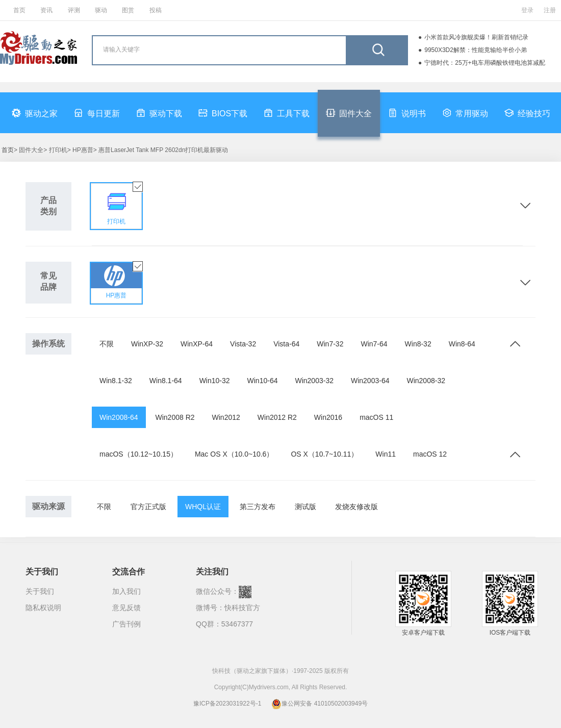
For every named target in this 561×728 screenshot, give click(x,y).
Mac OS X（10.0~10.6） (234, 454)
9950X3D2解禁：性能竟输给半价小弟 (476, 50)
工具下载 (287, 113)
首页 (19, 10)
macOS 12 (430, 454)
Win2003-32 (314, 381)
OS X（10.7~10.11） (324, 454)
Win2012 (226, 417)
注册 (550, 10)
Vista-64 (286, 344)
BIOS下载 (223, 113)
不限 (107, 344)
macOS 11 (376, 417)
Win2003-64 (370, 381)
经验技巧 (527, 113)
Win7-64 (374, 344)
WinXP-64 (197, 344)
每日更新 (97, 113)
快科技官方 (242, 608)
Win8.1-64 (166, 381)
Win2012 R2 (277, 417)
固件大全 (349, 113)
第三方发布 (258, 507)
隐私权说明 (43, 608)
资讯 (46, 10)
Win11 (386, 454)
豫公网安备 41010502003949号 (320, 704)
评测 (74, 10)
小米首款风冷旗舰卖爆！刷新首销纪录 (476, 37)
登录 (527, 10)
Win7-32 (330, 344)
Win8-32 (418, 344)
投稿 (156, 10)
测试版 (305, 507)
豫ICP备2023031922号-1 (227, 704)
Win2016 (328, 417)
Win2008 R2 (175, 417)
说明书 (407, 113)
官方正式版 (148, 507)
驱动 (101, 10)
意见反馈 (126, 608)
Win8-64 (462, 344)
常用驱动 (465, 113)
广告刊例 (126, 624)
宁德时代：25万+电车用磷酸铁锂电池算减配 (484, 63)
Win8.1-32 (116, 381)
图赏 (128, 10)
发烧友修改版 (356, 507)
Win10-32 (215, 381)
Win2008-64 (119, 417)
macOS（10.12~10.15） (138, 454)
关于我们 (40, 591)
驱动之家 (35, 113)
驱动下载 (159, 113)
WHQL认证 (203, 507)
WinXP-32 (147, 344)
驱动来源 (48, 506)
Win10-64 (263, 381)
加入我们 (126, 591)
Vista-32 (243, 344)
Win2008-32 (426, 381)
